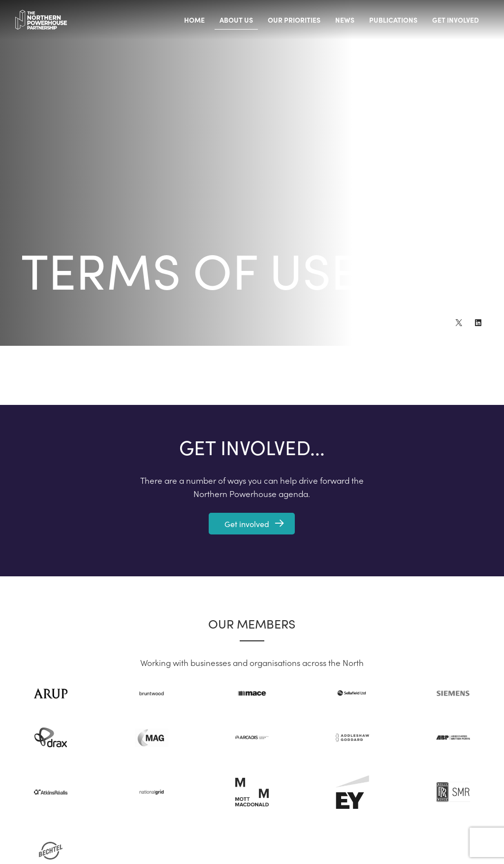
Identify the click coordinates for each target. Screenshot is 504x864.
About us (236, 20)
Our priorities (294, 20)
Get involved (456, 20)
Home (194, 20)
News (345, 20)
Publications (393, 20)
